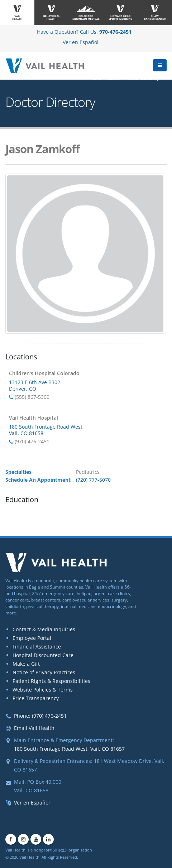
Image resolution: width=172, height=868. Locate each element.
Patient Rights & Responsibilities (51, 681)
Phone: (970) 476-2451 (40, 716)
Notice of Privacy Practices (44, 672)
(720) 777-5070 (93, 480)
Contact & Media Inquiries (44, 629)
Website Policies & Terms (43, 690)
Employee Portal (32, 638)
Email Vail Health (34, 728)
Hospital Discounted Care (43, 655)
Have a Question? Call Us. (84, 32)
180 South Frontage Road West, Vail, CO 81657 (69, 749)
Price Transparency (36, 698)
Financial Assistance (37, 647)
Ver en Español (81, 42)
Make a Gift (26, 664)
